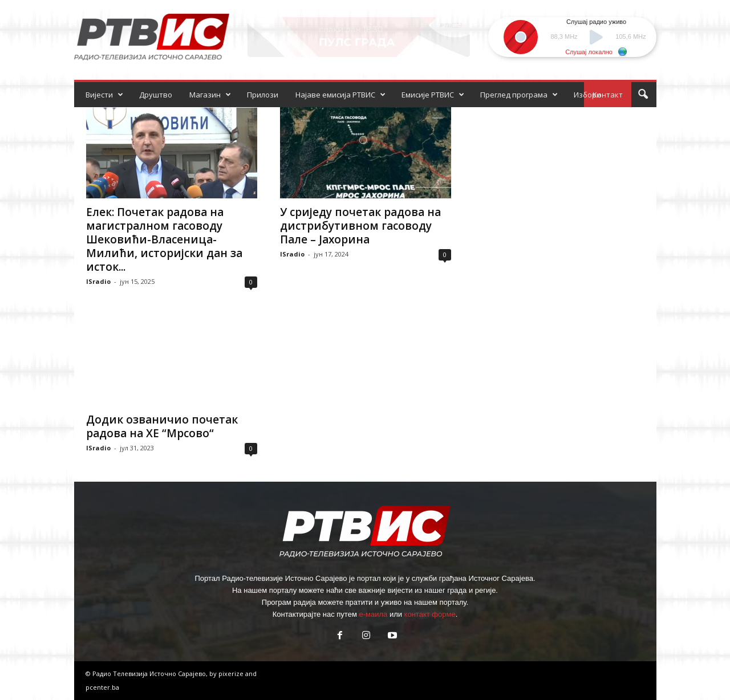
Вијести (104, 95)
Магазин (210, 95)
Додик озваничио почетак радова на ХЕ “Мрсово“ (162, 426)
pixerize (232, 673)
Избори (587, 95)
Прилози (263, 95)
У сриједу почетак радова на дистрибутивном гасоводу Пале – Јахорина (360, 226)
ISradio (98, 281)
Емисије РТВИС (433, 95)
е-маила (373, 614)
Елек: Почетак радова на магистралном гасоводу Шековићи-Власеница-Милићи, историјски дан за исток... (164, 239)
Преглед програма (519, 95)
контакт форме (430, 614)
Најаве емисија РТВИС (340, 95)
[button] (643, 95)
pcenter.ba (102, 687)
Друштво (156, 95)
